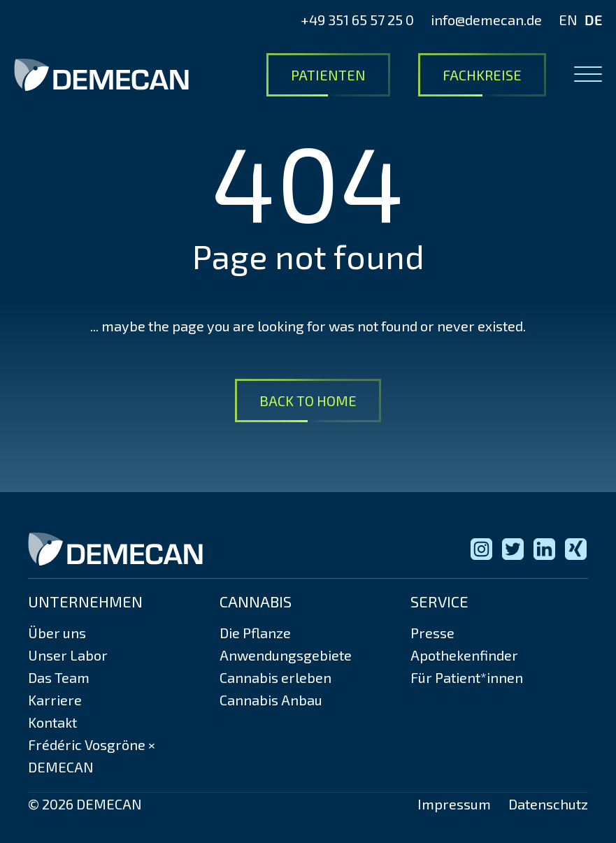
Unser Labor (68, 655)
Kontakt (52, 722)
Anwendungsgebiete (286, 655)
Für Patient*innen (467, 677)
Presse (432, 633)
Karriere (55, 700)
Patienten (328, 75)
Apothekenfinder (464, 655)
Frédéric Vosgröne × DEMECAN (92, 756)
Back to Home (308, 401)
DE (593, 20)
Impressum (454, 804)
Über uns (57, 633)
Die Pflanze (255, 633)
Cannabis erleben (275, 677)
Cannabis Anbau (271, 700)
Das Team (59, 677)
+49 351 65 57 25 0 (357, 20)
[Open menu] (588, 75)
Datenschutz (548, 804)
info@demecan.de (486, 20)
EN (568, 20)
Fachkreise (482, 75)
